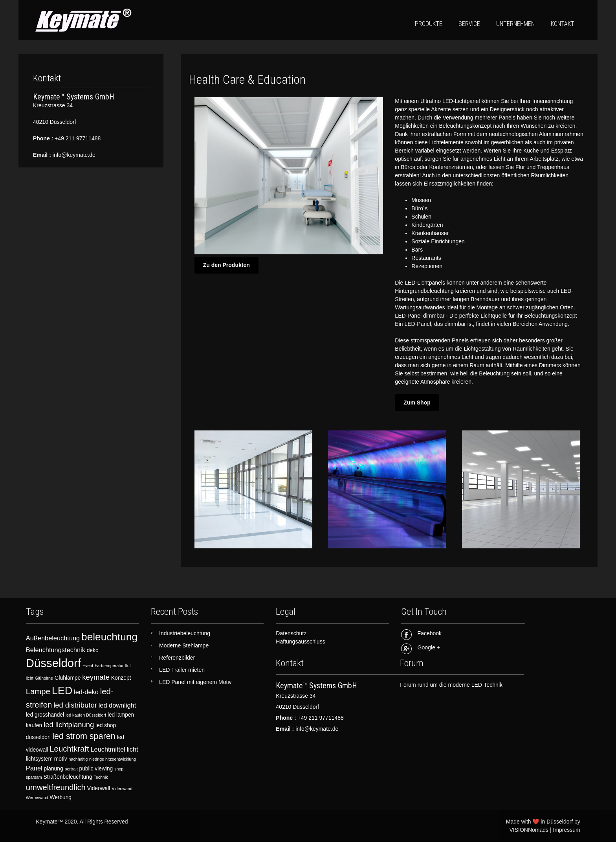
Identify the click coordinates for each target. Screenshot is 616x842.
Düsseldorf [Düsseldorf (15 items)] (53, 663)
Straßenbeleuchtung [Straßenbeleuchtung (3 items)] (68, 777)
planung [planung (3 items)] (54, 769)
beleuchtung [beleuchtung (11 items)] (109, 637)
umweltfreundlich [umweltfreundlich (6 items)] (56, 787)
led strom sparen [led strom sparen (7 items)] (84, 736)
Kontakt (563, 24)
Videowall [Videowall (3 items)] (99, 788)
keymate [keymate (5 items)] (96, 677)
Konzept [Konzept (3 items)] (121, 678)
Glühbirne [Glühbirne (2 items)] (44, 678)
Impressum (567, 830)
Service (469, 24)
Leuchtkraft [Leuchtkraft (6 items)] (69, 749)
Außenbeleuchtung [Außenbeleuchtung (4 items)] (53, 638)
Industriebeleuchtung (185, 633)
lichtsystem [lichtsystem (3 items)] (39, 759)
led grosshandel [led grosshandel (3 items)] (45, 715)
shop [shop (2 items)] (119, 769)
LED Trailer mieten (182, 670)
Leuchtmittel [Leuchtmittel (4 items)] (108, 749)
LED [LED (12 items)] (62, 691)
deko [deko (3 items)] (93, 650)
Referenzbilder (177, 658)
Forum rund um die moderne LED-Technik (451, 685)
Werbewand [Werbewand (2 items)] (37, 798)
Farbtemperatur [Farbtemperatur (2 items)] (109, 666)
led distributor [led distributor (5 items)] (75, 705)
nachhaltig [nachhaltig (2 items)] (78, 759)
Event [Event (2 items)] (88, 666)
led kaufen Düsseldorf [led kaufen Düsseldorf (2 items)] (86, 715)
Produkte (429, 24)
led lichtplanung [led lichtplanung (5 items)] (69, 725)
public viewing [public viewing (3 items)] (96, 769)
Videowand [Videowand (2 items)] (122, 789)
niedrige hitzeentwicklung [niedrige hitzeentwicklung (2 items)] (113, 759)
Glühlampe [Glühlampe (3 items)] (68, 678)
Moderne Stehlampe (184, 645)
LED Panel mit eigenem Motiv (195, 682)
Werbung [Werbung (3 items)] (60, 797)
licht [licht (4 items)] (133, 749)
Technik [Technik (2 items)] (101, 777)
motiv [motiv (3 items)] (61, 759)
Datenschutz (291, 633)
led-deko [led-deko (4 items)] (86, 692)
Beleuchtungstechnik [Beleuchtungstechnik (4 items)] (56, 650)
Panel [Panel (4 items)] (34, 768)
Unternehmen (515, 24)
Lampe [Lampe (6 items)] (38, 691)
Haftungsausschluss (300, 642)
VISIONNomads (529, 830)
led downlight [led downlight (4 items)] (117, 705)
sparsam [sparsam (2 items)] (34, 777)
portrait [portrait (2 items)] (71, 769)
